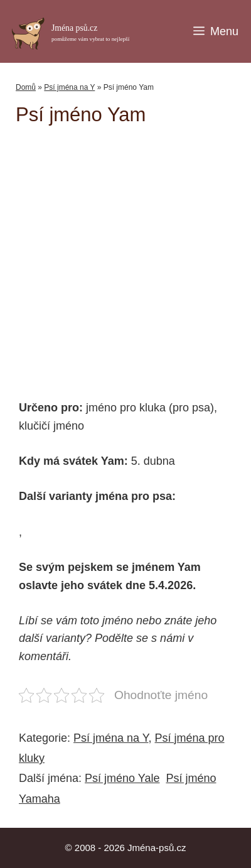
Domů (26, 87)
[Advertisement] (133, 257)
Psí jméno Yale (122, 778)
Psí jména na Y (69, 87)
